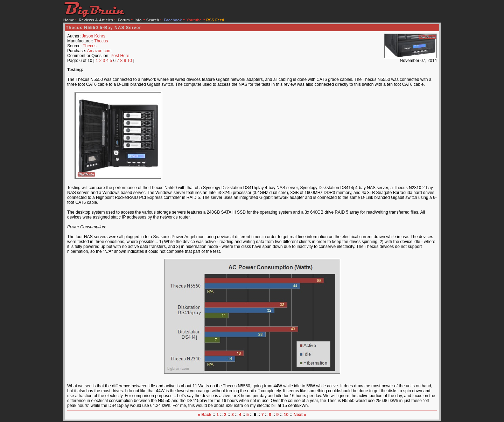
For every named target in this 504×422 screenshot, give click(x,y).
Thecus (101, 41)
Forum (124, 20)
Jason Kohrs (94, 36)
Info (138, 20)
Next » (300, 415)
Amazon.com (99, 51)
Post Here (120, 56)
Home (69, 20)
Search (153, 20)
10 (130, 61)
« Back (205, 415)
